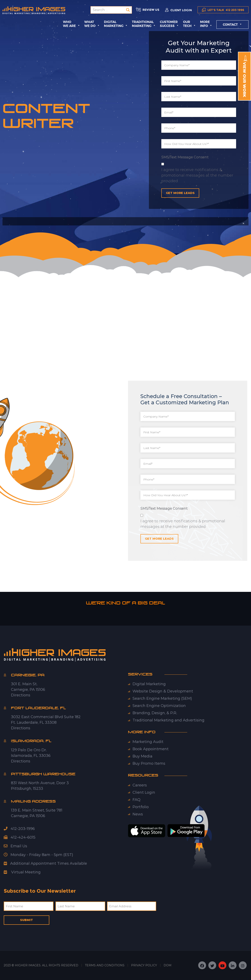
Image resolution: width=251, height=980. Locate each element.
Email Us (15, 846)
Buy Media (142, 756)
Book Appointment (151, 749)
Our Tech (189, 24)
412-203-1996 (19, 829)
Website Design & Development (163, 691)
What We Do (92, 24)
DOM (168, 965)
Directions (21, 695)
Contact (232, 25)
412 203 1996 (223, 10)
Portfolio (141, 807)
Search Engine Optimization (159, 706)
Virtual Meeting (26, 872)
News (138, 814)
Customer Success (169, 24)
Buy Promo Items (149, 763)
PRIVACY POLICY (144, 965)
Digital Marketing (149, 684)
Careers (140, 785)
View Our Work (245, 76)
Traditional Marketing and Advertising (168, 720)
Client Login (144, 792)
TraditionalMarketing (144, 24)
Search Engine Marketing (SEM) (162, 698)
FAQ (136, 800)
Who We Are (72, 24)
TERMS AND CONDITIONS (105, 965)
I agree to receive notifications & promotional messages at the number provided (197, 175)
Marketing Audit (148, 742)
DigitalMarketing (116, 24)
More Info (206, 24)
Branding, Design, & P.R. (155, 713)
